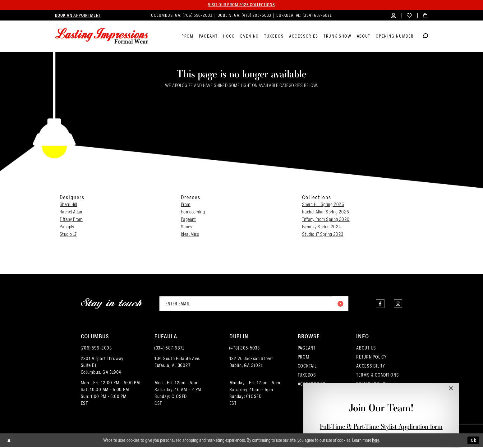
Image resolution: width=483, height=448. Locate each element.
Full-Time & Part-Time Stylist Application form (381, 426)
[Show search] (425, 37)
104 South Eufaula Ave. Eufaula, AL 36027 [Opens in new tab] (177, 363)
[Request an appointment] (78, 16)
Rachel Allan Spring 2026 (326, 212)
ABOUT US (366, 349)
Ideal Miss (190, 235)
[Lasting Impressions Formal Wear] (102, 36)
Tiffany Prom (71, 220)
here (376, 441)
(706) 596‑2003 (96, 349)
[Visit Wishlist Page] (409, 15)
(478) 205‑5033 (245, 349)
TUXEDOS (307, 376)
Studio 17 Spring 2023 (323, 235)
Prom (186, 205)
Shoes (186, 227)
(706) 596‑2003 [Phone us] (198, 15)
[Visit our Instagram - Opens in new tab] (397, 304)
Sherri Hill (68, 205)
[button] (394, 15)
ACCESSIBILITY (371, 367)
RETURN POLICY (371, 358)
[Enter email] (254, 304)
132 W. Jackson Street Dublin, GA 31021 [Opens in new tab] (251, 363)
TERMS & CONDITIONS (377, 376)
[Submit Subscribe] (340, 304)
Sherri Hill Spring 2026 (323, 205)
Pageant (189, 220)
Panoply (67, 227)
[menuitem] (78, 16)
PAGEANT (307, 349)
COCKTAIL (307, 367)
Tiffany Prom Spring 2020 (326, 220)
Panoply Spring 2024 (322, 227)
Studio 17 (68, 235)
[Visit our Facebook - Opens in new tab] (378, 304)
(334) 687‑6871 (169, 349)
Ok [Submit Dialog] (473, 441)
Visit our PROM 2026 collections (241, 5)
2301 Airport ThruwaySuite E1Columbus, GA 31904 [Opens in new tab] (102, 366)
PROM (304, 358)
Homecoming (193, 212)
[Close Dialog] (9, 441)
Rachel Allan (71, 212)
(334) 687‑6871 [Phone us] (317, 15)
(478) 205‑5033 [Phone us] (257, 15)
